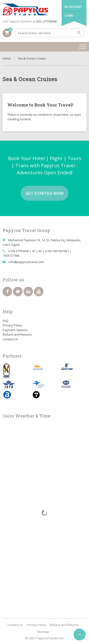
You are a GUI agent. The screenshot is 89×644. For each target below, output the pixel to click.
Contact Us (10, 339)
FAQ (5, 321)
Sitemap (43, 632)
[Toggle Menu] (83, 47)
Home (7, 58)
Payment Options (15, 330)
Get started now (44, 193)
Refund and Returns (17, 334)
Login (69, 16)
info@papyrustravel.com (26, 262)
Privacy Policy (12, 325)
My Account (73, 7)
